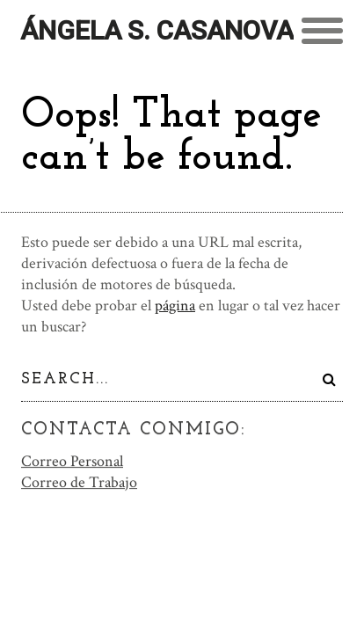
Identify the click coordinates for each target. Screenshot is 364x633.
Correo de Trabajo (79, 481)
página (175, 306)
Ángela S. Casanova (157, 30)
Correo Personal (72, 460)
